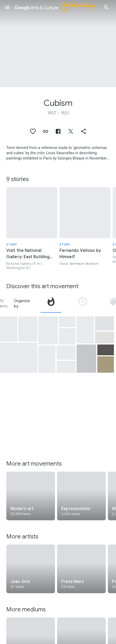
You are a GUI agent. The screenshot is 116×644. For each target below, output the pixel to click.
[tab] (51, 303)
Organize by (22, 303)
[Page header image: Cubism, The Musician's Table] (58, 44)
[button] (7, 7)
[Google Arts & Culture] (57, 7)
